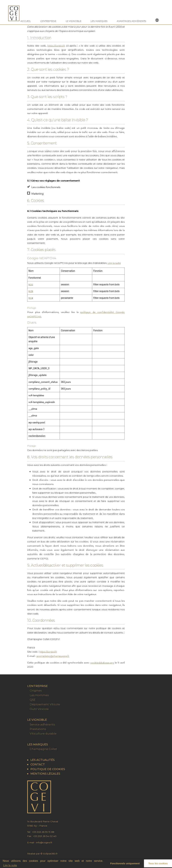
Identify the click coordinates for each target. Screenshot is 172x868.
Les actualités (42, 760)
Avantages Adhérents (131, 21)
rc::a (31, 298)
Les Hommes (39, 695)
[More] (157, 20)
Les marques (99, 21)
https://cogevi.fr (56, 46)
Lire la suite (10, 865)
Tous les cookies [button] (158, 863)
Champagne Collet (43, 749)
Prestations (38, 729)
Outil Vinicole (39, 709)
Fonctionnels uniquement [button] (125, 863)
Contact (38, 764)
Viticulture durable (43, 733)
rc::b (31, 291)
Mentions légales (45, 774)
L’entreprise (48, 21)
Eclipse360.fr (50, 854)
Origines (36, 691)
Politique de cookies (48, 769)
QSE (33, 700)
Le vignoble (73, 21)
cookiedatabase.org (102, 663)
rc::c (31, 284)
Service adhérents (42, 724)
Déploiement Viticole (45, 704)
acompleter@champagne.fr (53, 656)
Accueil (26, 21)
